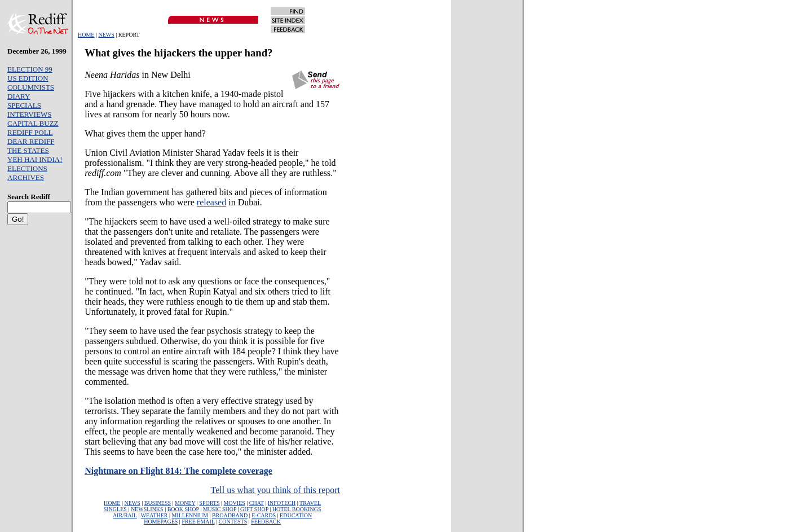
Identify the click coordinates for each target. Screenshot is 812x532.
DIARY (19, 96)
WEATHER (155, 515)
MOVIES (234, 503)
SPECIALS (24, 105)
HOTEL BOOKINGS (297, 509)
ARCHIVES (26, 177)
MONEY (185, 503)
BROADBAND (230, 515)
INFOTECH (282, 503)
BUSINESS (158, 503)
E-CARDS (264, 515)
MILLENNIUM (189, 515)
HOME (86, 35)
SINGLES (115, 509)
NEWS (106, 35)
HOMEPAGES (161, 522)
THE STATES (28, 150)
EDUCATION (296, 515)
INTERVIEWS (29, 114)
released (211, 202)
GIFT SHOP (254, 509)
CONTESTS (233, 522)
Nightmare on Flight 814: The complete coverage (178, 471)
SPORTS (209, 503)
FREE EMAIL (198, 522)
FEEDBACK (266, 522)
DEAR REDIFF (31, 141)
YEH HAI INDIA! (35, 159)
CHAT (257, 503)
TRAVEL (310, 503)
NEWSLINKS (147, 509)
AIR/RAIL (125, 515)
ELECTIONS (27, 168)
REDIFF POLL (30, 132)
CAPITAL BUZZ (33, 123)
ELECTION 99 (30, 69)
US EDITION (28, 78)
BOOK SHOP (183, 509)
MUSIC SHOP (220, 509)
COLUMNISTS (31, 87)
